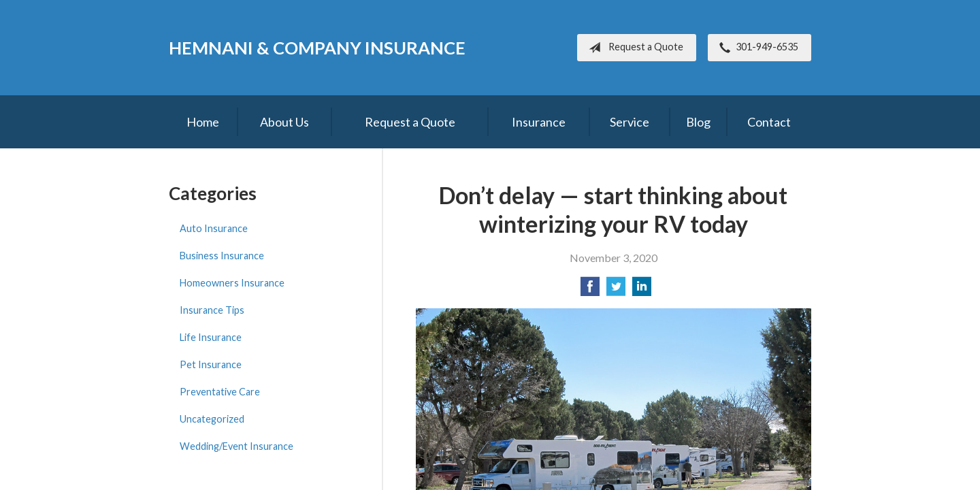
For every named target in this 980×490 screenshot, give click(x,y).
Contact (769, 122)
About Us (284, 122)
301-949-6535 (756, 48)
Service (630, 122)
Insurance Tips (212, 310)
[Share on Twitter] (616, 290)
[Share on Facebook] (590, 290)
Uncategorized (212, 419)
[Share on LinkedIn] (642, 290)
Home (203, 122)
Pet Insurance (211, 364)
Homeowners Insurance (232, 283)
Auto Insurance (214, 228)
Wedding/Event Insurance (236, 446)
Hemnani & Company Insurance (317, 48)
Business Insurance (222, 256)
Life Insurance (211, 337)
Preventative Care (220, 392)
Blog (698, 122)
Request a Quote (633, 48)
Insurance (539, 122)
